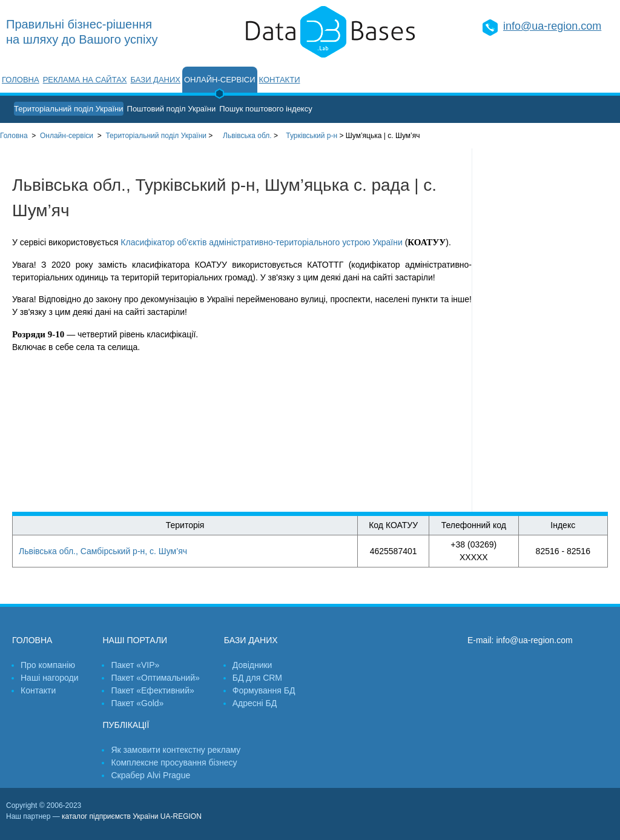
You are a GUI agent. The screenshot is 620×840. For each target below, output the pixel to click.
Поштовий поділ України (172, 109)
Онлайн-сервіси (220, 80)
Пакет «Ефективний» (152, 690)
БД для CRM (257, 678)
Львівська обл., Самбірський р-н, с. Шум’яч (103, 551)
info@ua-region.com (552, 26)
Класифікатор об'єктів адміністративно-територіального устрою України (261, 242)
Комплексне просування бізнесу (174, 762)
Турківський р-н (312, 136)
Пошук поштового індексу (266, 109)
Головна (21, 80)
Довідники (252, 665)
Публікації (126, 725)
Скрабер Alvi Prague (150, 775)
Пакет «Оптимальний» (155, 678)
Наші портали (135, 640)
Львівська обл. (247, 136)
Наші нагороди (49, 678)
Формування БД (264, 690)
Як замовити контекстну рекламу (176, 750)
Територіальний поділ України (69, 109)
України (156, 136)
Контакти (280, 80)
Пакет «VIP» (135, 665)
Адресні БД (255, 703)
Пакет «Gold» (137, 703)
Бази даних (156, 80)
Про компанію (48, 665)
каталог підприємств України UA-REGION (132, 816)
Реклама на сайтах (85, 80)
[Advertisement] (546, 330)
